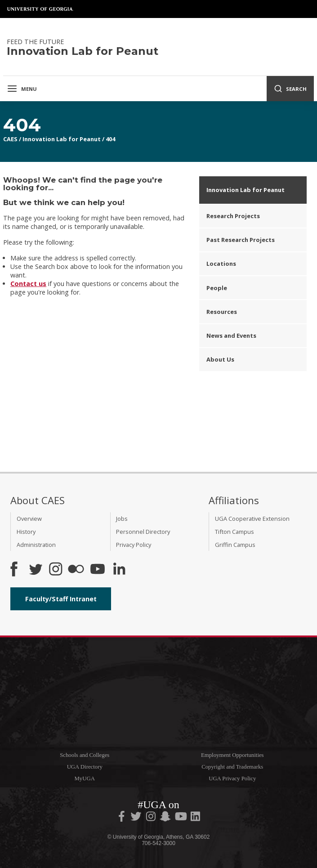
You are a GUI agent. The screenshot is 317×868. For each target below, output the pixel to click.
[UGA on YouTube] (182, 818)
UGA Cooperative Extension (252, 519)
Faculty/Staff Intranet (61, 599)
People (217, 288)
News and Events (231, 336)
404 (110, 139)
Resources (222, 312)
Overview (29, 519)
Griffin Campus (235, 545)
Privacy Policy (134, 545)
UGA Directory (85, 767)
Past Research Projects (241, 240)
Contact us (28, 284)
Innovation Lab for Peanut (62, 139)
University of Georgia (40, 9)
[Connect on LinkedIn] (119, 570)
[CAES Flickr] (76, 570)
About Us (220, 359)
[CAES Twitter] (36, 570)
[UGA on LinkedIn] (195, 818)
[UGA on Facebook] (122, 818)
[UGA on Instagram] (152, 818)
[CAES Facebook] (14, 570)
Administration (36, 545)
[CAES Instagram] (56, 570)
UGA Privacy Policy (232, 779)
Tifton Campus (234, 532)
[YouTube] (98, 570)
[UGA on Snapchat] (165, 818)
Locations (221, 264)
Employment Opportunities (232, 755)
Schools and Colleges (85, 755)
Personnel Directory (143, 532)
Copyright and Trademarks (232, 767)
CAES (10, 139)
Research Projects (233, 216)
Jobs (122, 519)
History (26, 532)
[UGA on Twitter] (137, 818)
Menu (22, 89)
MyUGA (85, 779)
